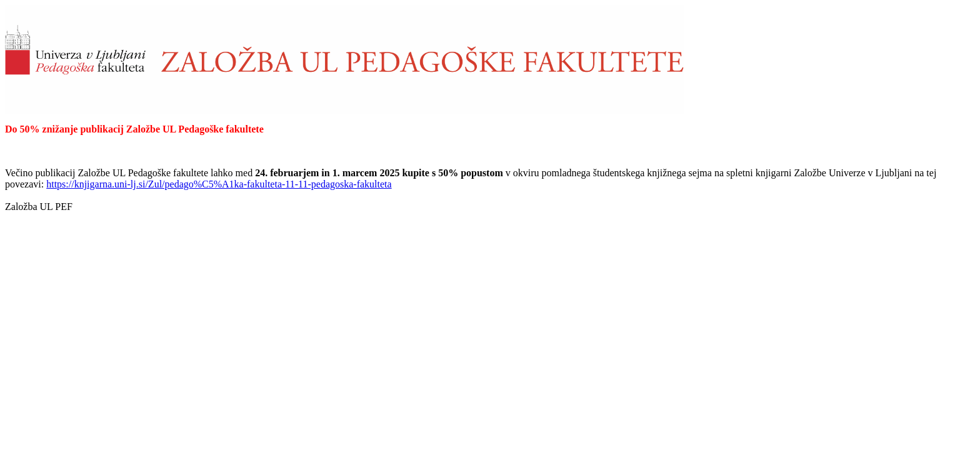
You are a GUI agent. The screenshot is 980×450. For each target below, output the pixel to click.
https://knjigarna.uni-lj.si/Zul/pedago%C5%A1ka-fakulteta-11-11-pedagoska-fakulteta (219, 184)
